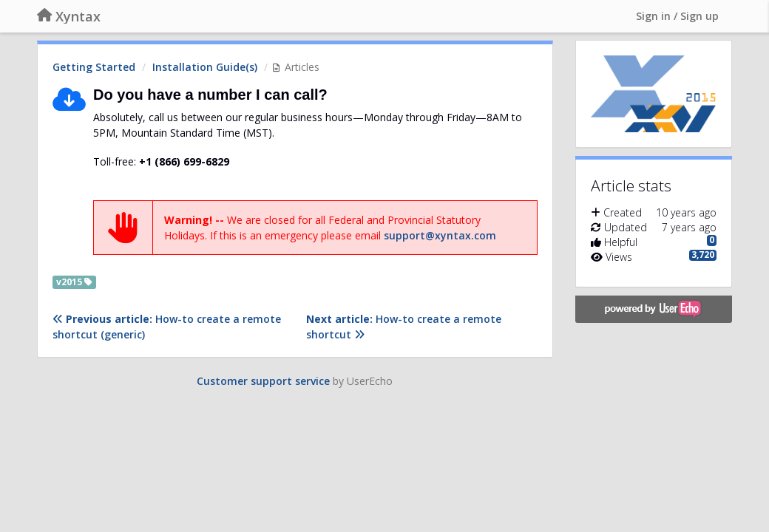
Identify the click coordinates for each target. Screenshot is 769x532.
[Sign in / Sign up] (677, 16)
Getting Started (94, 67)
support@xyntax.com (440, 235)
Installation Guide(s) (205, 67)
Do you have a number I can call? (210, 95)
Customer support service (263, 381)
